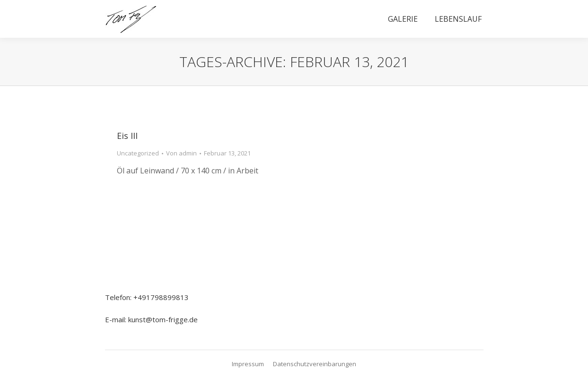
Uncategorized (138, 153)
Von (181, 153)
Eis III (127, 136)
